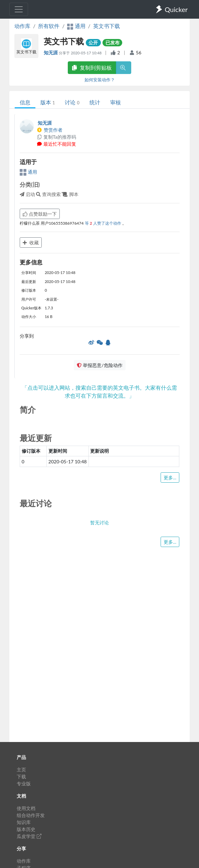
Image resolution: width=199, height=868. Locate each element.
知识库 (24, 822)
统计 (95, 102)
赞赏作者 (49, 130)
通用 (28, 172)
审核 (116, 102)
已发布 (113, 42)
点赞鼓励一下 (40, 214)
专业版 (24, 783)
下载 (21, 776)
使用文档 (26, 808)
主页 (21, 769)
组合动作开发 (31, 815)
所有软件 (49, 26)
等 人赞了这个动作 (104, 223)
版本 (48, 102)
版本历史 (26, 829)
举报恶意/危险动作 (99, 365)
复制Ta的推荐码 (56, 137)
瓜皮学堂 (29, 836)
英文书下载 (107, 26)
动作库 (22, 26)
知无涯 (51, 52)
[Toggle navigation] (19, 9)
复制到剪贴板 (92, 67)
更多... (170, 477)
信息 (25, 102)
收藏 (31, 242)
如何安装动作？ (100, 80)
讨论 (72, 102)
